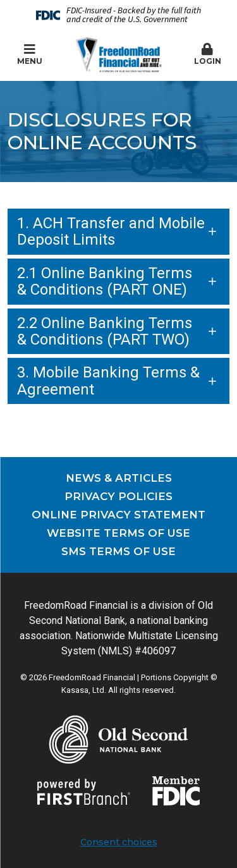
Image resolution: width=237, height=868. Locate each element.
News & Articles (119, 478)
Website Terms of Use (118, 533)
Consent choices (119, 842)
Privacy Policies (118, 496)
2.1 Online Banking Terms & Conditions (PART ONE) (105, 281)
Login (207, 54)
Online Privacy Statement (118, 515)
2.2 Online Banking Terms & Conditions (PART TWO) (105, 331)
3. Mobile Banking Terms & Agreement (108, 381)
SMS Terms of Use (118, 551)
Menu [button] (30, 54)
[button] (207, 55)
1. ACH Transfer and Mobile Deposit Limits (111, 231)
